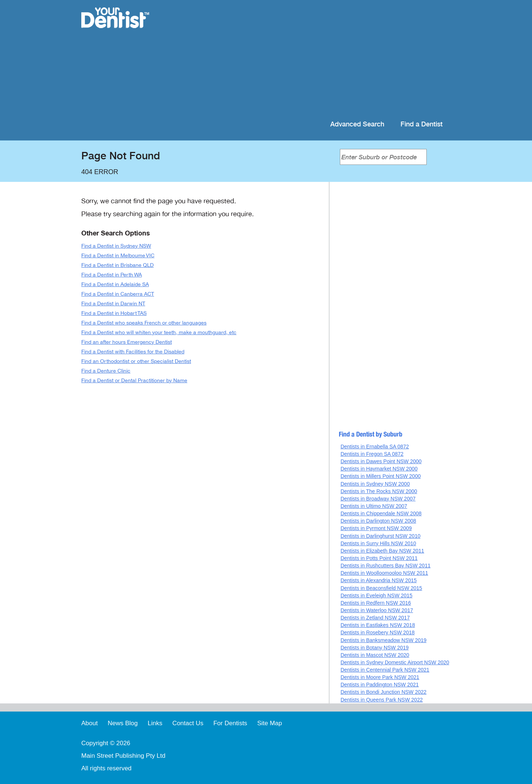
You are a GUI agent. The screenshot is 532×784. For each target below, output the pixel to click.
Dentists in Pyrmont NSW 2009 (376, 528)
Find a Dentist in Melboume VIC (118, 256)
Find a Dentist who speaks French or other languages (144, 323)
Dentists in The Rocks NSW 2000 (379, 491)
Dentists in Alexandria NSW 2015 (379, 580)
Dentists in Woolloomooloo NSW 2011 (384, 573)
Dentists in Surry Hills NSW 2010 (378, 543)
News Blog (122, 723)
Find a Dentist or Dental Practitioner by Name (134, 381)
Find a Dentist (422, 124)
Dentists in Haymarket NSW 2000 (379, 469)
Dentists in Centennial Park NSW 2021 (385, 670)
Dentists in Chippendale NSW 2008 (381, 513)
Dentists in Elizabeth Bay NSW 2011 (382, 551)
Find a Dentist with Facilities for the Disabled (133, 352)
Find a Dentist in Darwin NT (113, 304)
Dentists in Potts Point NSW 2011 (379, 558)
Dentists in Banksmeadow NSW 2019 (384, 640)
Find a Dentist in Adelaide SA (115, 284)
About (89, 723)
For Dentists (230, 723)
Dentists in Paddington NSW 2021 (380, 685)
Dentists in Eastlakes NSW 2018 (378, 625)
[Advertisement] (314, 59)
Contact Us (188, 723)
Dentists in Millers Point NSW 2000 (381, 476)
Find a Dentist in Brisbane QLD (117, 265)
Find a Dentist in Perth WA (112, 275)
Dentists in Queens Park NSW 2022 (382, 700)
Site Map (270, 723)
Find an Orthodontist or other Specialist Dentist (136, 361)
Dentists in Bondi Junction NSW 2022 (384, 692)
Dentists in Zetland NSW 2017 (375, 618)
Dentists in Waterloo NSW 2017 (377, 610)
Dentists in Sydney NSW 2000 (375, 484)
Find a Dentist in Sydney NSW (116, 246)
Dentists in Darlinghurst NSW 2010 (381, 536)
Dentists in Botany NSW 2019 (375, 648)
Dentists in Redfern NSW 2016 (376, 603)
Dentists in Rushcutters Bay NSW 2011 (386, 566)
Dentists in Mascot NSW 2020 (375, 655)
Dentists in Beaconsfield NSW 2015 (381, 588)
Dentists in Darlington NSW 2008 (378, 521)
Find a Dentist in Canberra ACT (118, 294)
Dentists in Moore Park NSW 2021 (380, 677)
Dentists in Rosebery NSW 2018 (378, 632)
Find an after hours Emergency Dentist (127, 342)
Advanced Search (357, 124)
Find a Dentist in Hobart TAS (114, 313)
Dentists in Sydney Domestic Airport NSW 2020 (395, 662)
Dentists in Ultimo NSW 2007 (374, 506)
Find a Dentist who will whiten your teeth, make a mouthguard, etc (159, 332)
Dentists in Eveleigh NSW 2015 (377, 595)
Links (155, 723)
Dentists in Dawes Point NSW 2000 (381, 461)
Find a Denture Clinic (106, 371)
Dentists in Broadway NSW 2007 (378, 499)
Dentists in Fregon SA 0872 (372, 454)
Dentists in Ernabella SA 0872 (375, 447)
